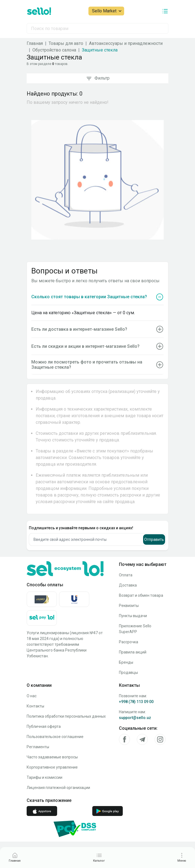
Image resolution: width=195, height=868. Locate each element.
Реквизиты (129, 606)
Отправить (154, 539)
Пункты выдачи (133, 616)
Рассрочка (129, 642)
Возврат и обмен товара (141, 595)
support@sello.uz (135, 718)
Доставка (128, 585)
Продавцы (128, 672)
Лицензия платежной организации (58, 788)
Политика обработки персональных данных (66, 716)
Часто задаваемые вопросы (52, 757)
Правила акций (133, 652)
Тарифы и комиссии (44, 777)
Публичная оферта (44, 726)
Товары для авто (66, 43)
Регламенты (38, 747)
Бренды (126, 662)
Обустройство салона (54, 50)
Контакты (35, 706)
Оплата (126, 575)
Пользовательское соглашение (55, 737)
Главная (35, 43)
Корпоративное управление (52, 767)
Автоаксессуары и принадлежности (126, 43)
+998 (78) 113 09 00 (136, 702)
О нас (32, 696)
